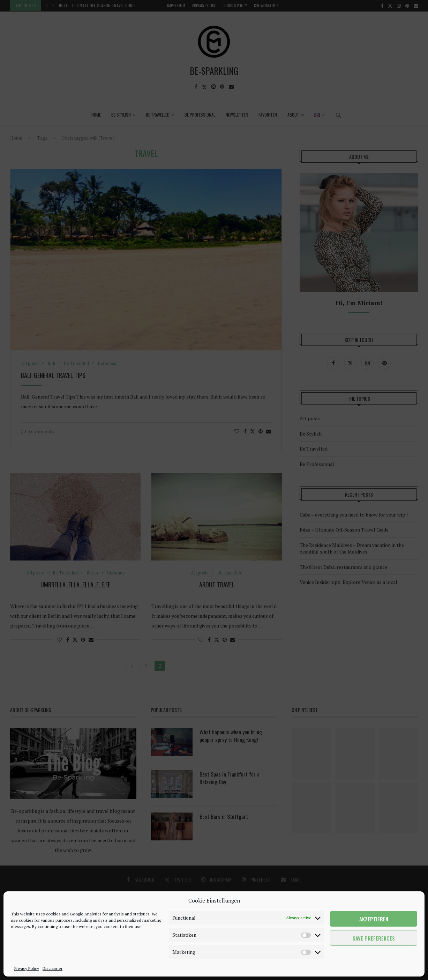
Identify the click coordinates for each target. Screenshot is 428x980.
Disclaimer (52, 968)
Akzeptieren (374, 919)
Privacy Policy (27, 968)
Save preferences (374, 938)
